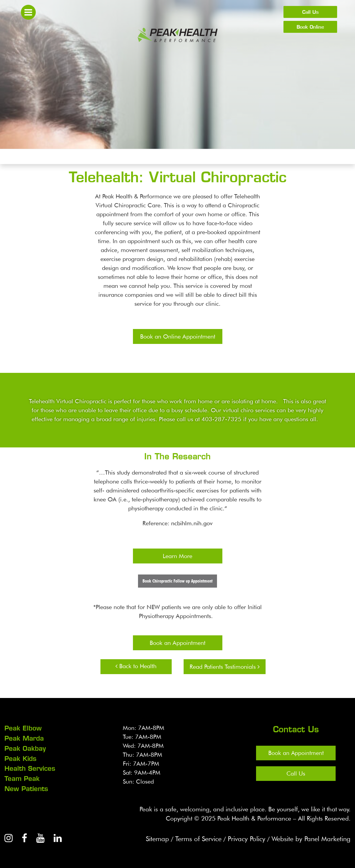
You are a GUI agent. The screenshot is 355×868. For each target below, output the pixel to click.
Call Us (310, 12)
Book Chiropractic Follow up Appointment (177, 581)
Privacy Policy (238, 837)
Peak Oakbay (25, 748)
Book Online (310, 27)
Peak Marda (24, 738)
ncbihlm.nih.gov (192, 523)
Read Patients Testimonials (225, 667)
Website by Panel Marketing (308, 837)
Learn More (177, 556)
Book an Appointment (177, 643)
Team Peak (22, 777)
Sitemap (143, 837)
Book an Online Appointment (178, 336)
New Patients (26, 787)
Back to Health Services (136, 668)
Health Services (30, 767)
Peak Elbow (23, 728)
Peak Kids (20, 758)
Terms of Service (187, 837)
